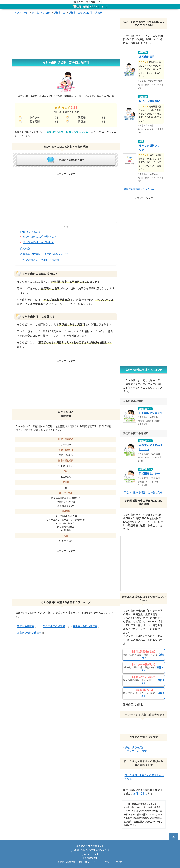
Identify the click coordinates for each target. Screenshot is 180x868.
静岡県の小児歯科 (41, 13)
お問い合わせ (140, 794)
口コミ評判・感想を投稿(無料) (66, 160)
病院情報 (25, 249)
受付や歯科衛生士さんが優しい (144, 680)
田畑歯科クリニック (151, 413)
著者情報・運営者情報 (66, 862)
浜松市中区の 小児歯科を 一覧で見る (143, 492)
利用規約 (119, 862)
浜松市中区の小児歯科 (80, 13)
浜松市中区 (59, 13)
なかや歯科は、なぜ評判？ (38, 242)
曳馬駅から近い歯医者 (85, 626)
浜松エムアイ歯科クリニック (151, 447)
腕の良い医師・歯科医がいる (144, 667)
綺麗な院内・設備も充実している (144, 655)
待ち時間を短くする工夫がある (144, 693)
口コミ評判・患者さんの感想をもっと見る (144, 777)
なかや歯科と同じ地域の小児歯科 (40, 260)
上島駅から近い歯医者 (29, 633)
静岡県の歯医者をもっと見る (139, 189)
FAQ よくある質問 (31, 232)
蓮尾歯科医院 (147, 57)
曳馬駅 (99, 13)
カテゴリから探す (137, 751)
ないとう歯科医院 (149, 101)
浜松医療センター (149, 474)
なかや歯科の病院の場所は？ (40, 237)
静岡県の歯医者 (26, 626)
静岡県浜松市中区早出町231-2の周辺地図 (44, 254)
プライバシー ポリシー (102, 862)
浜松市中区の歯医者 (54, 626)
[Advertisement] (66, 37)
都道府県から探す (134, 747)
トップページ (21, 13)
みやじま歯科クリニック (151, 148)
